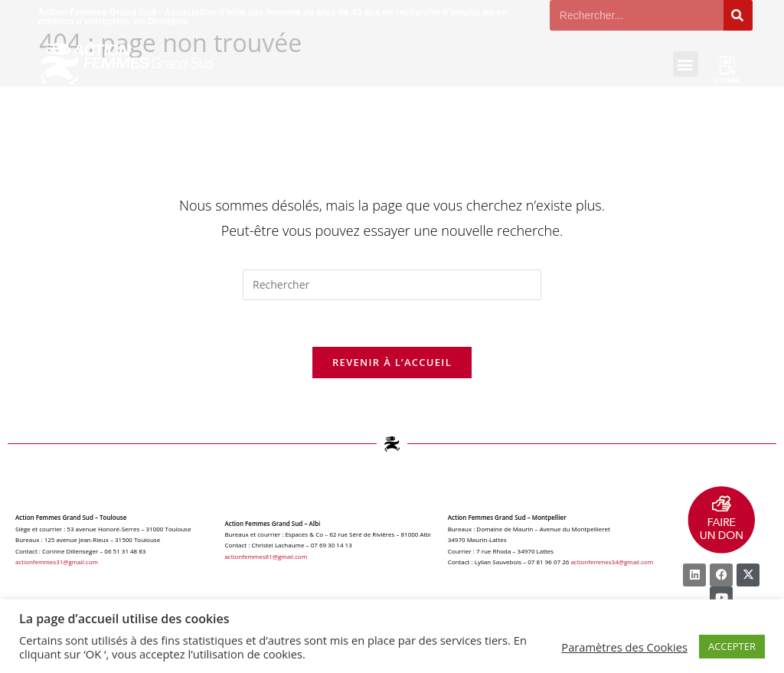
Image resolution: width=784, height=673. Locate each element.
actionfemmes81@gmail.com (266, 556)
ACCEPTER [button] (732, 646)
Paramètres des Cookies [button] (624, 647)
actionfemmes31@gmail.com (57, 562)
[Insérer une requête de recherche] (392, 285)
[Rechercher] (738, 15)
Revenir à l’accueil (392, 362)
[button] (686, 64)
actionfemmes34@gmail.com (612, 562)
